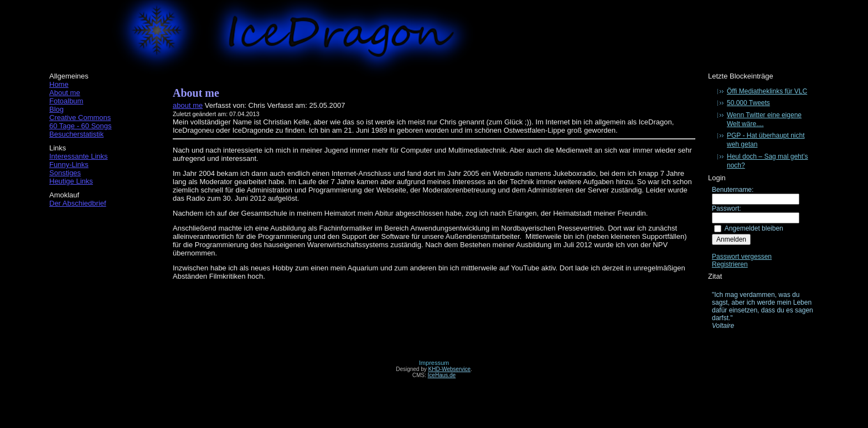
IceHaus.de (442, 375)
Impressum (434, 363)
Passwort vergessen (742, 257)
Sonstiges (65, 173)
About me (65, 93)
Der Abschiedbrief (78, 203)
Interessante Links (79, 156)
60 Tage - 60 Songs (81, 126)
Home (59, 84)
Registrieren (730, 264)
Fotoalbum (66, 101)
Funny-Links (69, 165)
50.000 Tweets (748, 103)
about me (188, 105)
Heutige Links (71, 181)
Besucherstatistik (76, 134)
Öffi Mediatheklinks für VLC (767, 91)
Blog (56, 109)
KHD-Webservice (450, 369)
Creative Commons (80, 118)
